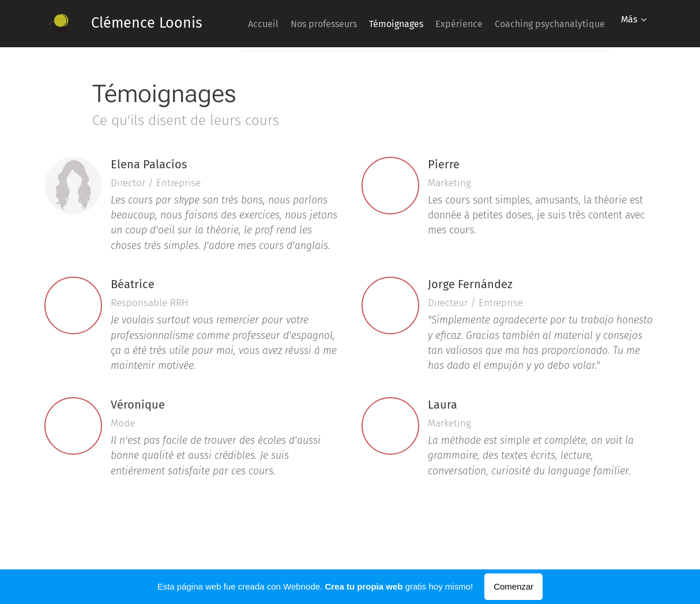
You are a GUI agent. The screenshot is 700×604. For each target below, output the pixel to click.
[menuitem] (355, 24)
